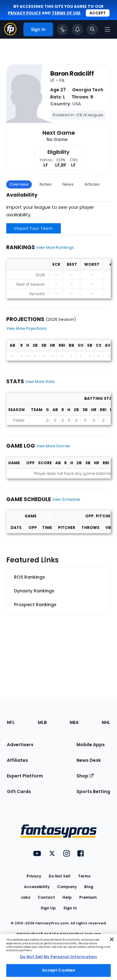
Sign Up (48, 908)
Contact (46, 897)
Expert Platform (25, 776)
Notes (46, 184)
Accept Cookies (59, 970)
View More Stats (40, 382)
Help (67, 897)
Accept (98, 13)
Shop (85, 776)
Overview (19, 184)
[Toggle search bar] (92, 29)
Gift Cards (19, 792)
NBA (74, 722)
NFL (11, 722)
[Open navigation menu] (107, 29)
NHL (106, 722)
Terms (84, 876)
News (68, 184)
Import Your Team (34, 228)
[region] (58, 957)
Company (67, 887)
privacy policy (24, 13)
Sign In (70, 908)
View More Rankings (55, 247)
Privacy (34, 876)
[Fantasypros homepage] (10, 34)
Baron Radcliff (72, 73)
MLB (42, 722)
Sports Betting (93, 792)
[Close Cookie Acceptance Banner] (112, 939)
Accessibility (37, 887)
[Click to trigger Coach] (62, 29)
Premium (88, 897)
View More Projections (26, 328)
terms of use (66, 13)
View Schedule (66, 499)
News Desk (89, 760)
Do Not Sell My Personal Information (58, 957)
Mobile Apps (91, 745)
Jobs (25, 897)
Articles (92, 184)
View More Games (53, 446)
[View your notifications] (77, 29)
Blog (89, 887)
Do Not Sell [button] (60, 876)
